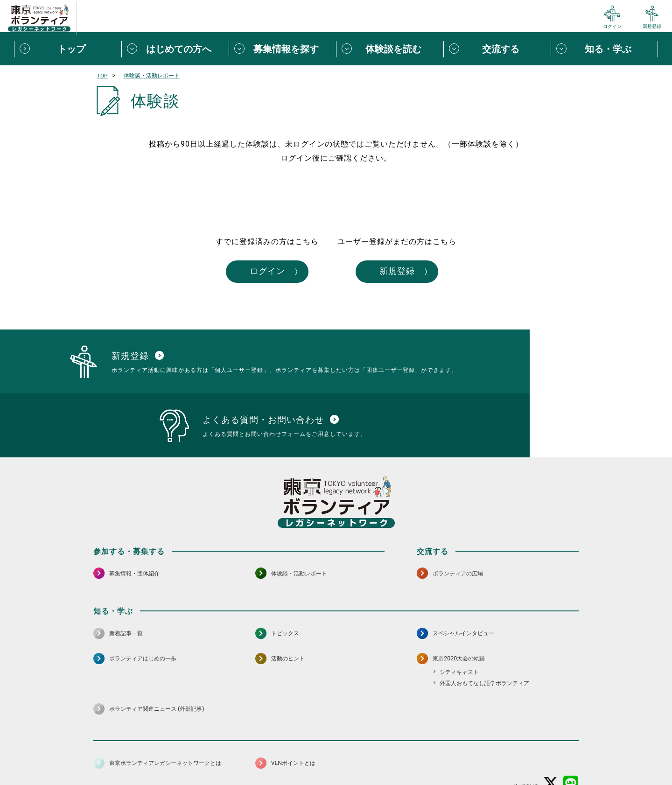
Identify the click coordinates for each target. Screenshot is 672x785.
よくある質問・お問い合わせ (518, 755)
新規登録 (421, 273)
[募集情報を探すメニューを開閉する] (282, 49)
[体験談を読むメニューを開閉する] (390, 49)
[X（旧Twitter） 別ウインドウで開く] (551, 730)
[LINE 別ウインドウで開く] (571, 730)
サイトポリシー (185, 755)
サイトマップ (134, 755)
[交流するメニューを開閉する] (497, 49)
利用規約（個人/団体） (378, 755)
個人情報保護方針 (242, 755)
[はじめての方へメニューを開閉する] (175, 49)
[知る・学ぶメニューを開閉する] (604, 49)
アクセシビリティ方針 (307, 755)
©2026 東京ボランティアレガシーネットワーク (336, 775)
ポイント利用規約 (445, 755)
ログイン (251, 273)
